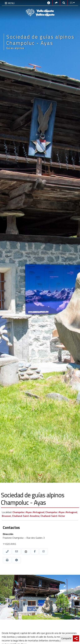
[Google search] (64, 3)
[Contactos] (49, 3)
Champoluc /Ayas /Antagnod (28, 512)
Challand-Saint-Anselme (26, 516)
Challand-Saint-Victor (53, 516)
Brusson (6, 516)
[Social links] (56, 3)
